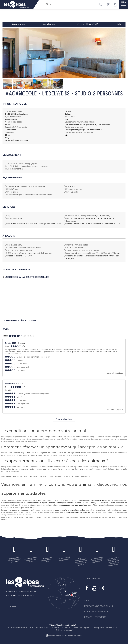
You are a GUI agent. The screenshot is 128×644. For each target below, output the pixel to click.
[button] (108, 4)
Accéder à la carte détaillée (27, 277)
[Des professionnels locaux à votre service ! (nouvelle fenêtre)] (31, 560)
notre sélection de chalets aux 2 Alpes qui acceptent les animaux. (64, 476)
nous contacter (54, 469)
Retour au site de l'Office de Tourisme (66, 636)
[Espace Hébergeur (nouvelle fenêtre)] (103, 617)
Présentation (18, 24)
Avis (119, 24)
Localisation (49, 24)
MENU (124, 2)
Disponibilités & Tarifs (88, 24)
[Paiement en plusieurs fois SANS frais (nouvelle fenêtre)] (47, 560)
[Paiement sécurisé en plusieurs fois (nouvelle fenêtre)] (64, 559)
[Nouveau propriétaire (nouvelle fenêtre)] (61, 628)
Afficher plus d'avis (64, 419)
